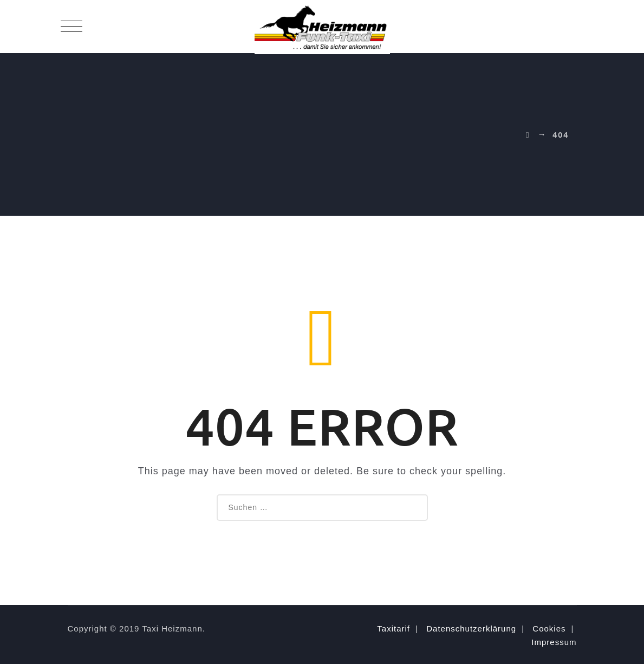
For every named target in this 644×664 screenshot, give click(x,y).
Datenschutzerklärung (471, 628)
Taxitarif (393, 628)
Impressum (554, 642)
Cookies (549, 628)
